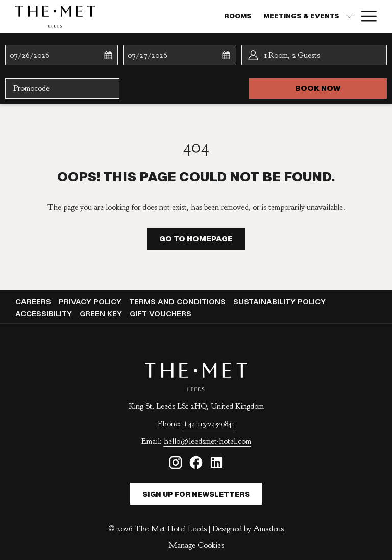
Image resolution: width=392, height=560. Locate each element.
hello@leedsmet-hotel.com (207, 441)
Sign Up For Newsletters (196, 494)
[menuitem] (34, 302)
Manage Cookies (196, 545)
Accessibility (44, 314)
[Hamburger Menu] (365, 16)
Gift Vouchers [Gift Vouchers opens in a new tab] (162, 314)
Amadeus (268, 529)
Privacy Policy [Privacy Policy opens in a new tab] (91, 301)
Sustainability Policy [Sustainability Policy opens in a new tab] (281, 301)
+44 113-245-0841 (209, 424)
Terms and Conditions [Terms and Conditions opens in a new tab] (179, 301)
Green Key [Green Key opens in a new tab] (102, 314)
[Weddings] (328, 16)
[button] (54, 55)
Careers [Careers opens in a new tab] (34, 301)
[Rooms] (150, 16)
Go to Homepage (196, 239)
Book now (341, 88)
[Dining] (284, 16)
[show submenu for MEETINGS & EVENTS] (262, 16)
